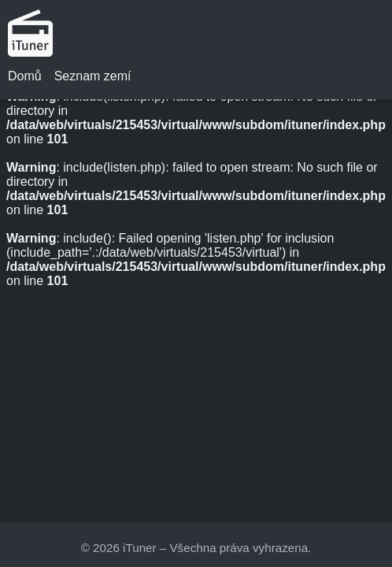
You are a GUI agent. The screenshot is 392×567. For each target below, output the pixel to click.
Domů (25, 76)
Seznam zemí (93, 76)
